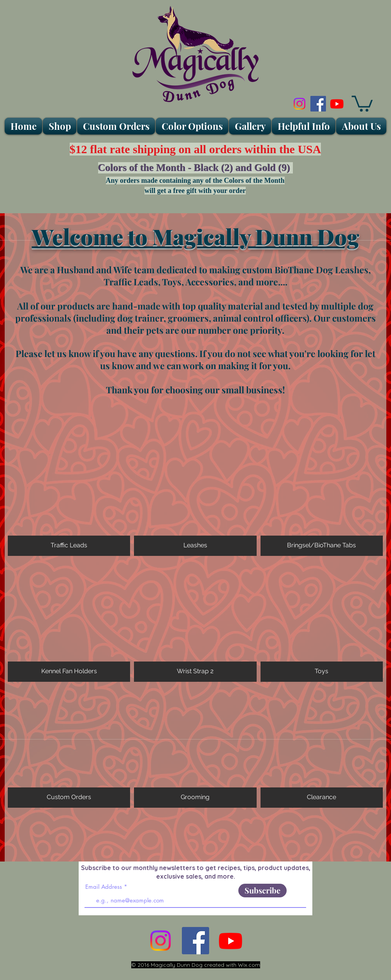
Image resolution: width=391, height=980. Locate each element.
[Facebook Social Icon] (318, 104)
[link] (362, 103)
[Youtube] (337, 104)
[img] (195, 747)
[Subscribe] (262, 891)
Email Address (104, 887)
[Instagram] (299, 104)
